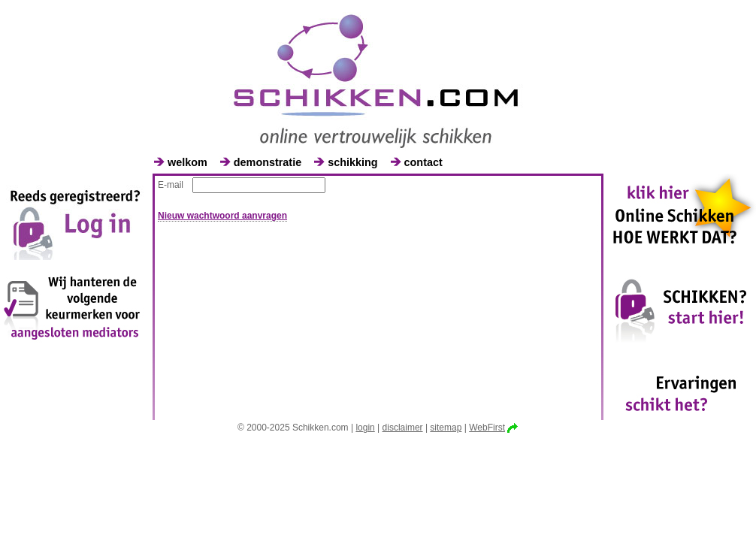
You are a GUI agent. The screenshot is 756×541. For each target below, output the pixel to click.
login (365, 428)
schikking (352, 162)
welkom (187, 162)
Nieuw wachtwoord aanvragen (222, 216)
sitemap (446, 428)
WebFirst (487, 428)
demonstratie (268, 162)
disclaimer (403, 428)
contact (423, 162)
